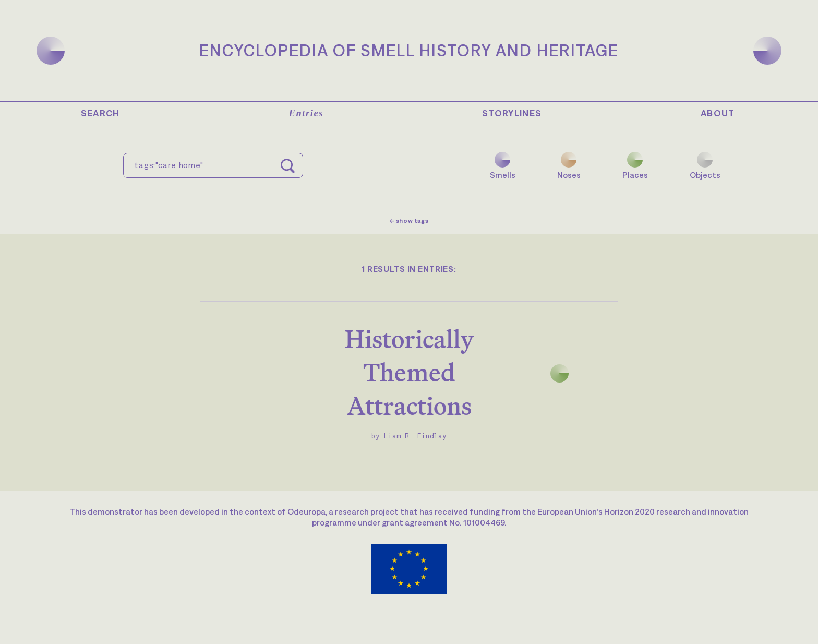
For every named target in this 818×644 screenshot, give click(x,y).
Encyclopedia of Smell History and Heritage (409, 50)
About (718, 113)
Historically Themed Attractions (409, 372)
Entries (306, 113)
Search (100, 113)
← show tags (409, 221)
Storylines (512, 113)
